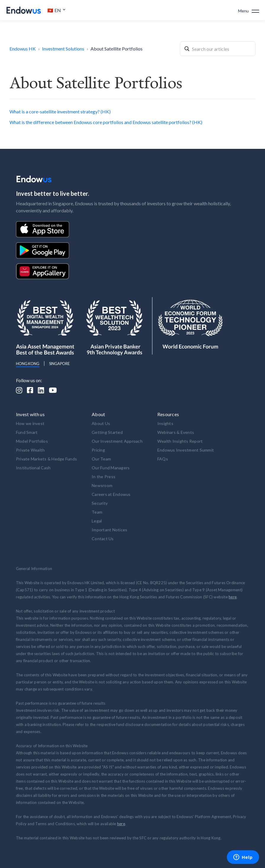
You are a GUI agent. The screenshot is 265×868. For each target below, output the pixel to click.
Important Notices (109, 530)
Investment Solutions (63, 49)
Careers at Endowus (111, 494)
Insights (165, 423)
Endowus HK (23, 49)
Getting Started (107, 432)
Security (100, 503)
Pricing (98, 450)
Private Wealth (30, 450)
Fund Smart (27, 432)
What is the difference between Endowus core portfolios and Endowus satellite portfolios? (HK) (106, 122)
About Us (101, 423)
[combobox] (218, 49)
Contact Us (103, 539)
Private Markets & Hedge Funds (46, 459)
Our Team (101, 459)
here (233, 597)
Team (97, 512)
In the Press (104, 477)
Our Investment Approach (117, 441)
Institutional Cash (33, 468)
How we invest (30, 423)
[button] (56, 10)
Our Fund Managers (111, 468)
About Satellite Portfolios (117, 49)
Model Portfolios (32, 441)
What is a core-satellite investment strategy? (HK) (60, 111)
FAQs (163, 459)
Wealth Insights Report (180, 441)
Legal (97, 521)
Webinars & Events (176, 432)
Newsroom (102, 485)
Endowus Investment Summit (186, 450)
